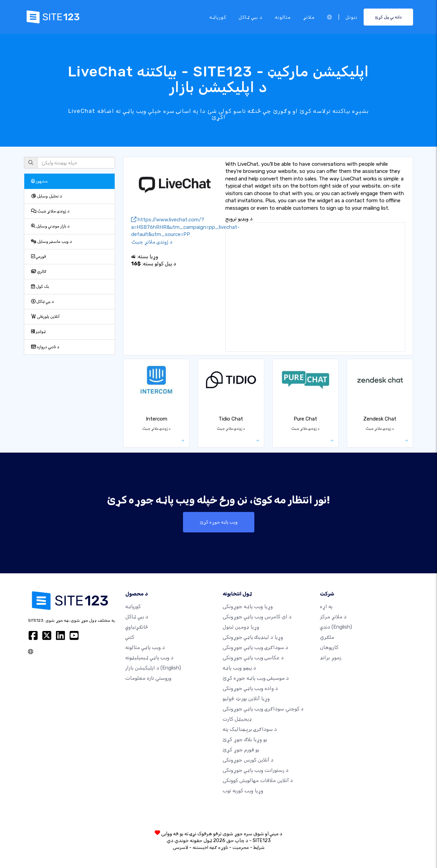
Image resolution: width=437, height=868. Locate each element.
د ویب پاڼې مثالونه (145, 647)
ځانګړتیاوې (137, 627)
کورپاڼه (218, 17)
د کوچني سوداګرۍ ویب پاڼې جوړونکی (263, 709)
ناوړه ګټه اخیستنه (210, 847)
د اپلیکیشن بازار (153, 668)
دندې (336, 627)
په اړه (326, 606)
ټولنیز (38, 332)
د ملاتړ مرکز (333, 617)
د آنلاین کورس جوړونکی (248, 760)
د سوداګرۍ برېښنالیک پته (250, 729)
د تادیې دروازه (45, 347)
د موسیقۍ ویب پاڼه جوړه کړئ (256, 678)
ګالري (39, 271)
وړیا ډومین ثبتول (241, 627)
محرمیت (241, 847)
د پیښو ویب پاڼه (239, 668)
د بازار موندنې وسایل (50, 226)
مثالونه (283, 17)
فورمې (39, 256)
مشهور (39, 181)
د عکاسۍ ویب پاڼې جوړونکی (253, 658)
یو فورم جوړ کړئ (241, 750)
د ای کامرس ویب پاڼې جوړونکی (257, 617)
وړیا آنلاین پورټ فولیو (246, 698)
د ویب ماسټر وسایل (52, 241)
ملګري (327, 637)
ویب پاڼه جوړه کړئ (219, 522)
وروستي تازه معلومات (148, 678)
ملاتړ (309, 17)
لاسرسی (180, 847)
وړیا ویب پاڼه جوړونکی (248, 606)
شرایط (259, 847)
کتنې (130, 637)
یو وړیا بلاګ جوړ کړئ (245, 739)
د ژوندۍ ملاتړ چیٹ (50, 211)
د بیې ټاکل (251, 17)
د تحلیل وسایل (47, 196)
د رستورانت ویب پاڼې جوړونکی (256, 770)
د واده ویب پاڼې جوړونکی (250, 688)
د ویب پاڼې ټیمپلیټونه (149, 658)
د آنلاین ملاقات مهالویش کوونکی (258, 780)
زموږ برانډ (331, 658)
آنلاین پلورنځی (45, 317)
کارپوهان (329, 647)
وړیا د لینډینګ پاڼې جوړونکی (253, 637)
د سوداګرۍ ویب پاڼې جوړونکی (255, 647)
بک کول (40, 286)
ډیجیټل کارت (237, 719)
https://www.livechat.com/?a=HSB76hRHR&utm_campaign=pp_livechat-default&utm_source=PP (185, 227)
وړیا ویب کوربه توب (243, 791)
